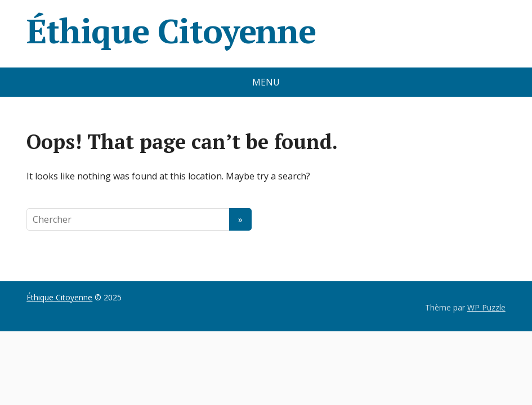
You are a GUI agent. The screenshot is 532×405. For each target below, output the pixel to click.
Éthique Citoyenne (171, 31)
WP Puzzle (486, 307)
